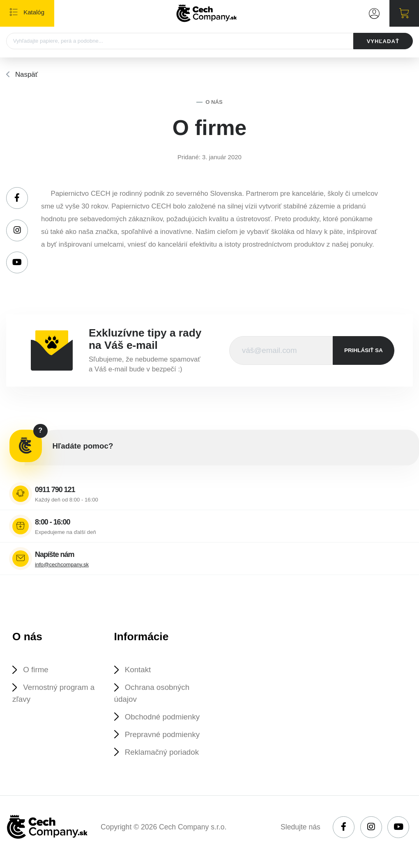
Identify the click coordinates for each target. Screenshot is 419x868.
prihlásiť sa (364, 350)
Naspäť (26, 74)
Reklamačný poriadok (162, 752)
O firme (36, 670)
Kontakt (138, 670)
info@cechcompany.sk (62, 565)
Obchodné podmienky (162, 717)
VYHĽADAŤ (383, 41)
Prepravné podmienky (162, 734)
